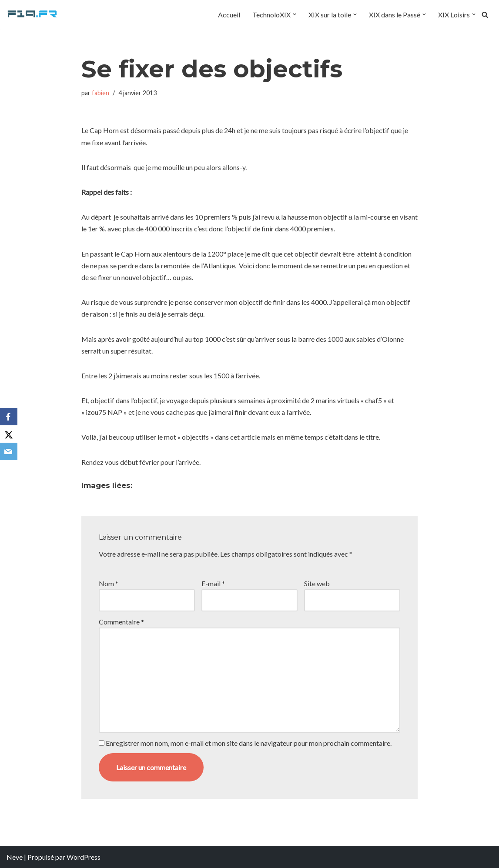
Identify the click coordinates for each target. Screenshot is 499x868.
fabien (100, 93)
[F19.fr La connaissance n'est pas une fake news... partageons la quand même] (33, 14)
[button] (295, 14)
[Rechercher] (485, 15)
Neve (15, 857)
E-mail (213, 583)
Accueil (229, 15)
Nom (109, 583)
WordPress (84, 857)
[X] (9, 434)
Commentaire (121, 622)
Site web (317, 583)
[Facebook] (9, 417)
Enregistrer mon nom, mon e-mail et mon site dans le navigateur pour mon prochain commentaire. (249, 743)
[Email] (9, 451)
